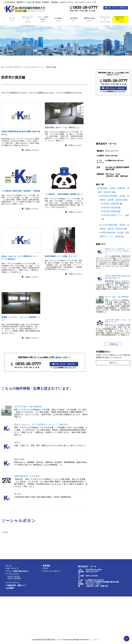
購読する (113, 363)
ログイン (97, 640)
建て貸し (18, 494)
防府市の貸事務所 (111, 204)
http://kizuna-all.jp (94, 569)
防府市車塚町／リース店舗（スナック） (61, 256)
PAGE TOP (127, 639)
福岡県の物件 (89, 19)
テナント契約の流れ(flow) (17, 571)
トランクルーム (105, 19)
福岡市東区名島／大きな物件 (27, 476)
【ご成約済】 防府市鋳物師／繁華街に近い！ (64, 194)
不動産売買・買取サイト (120, 19)
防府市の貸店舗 (110, 207)
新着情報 (47, 566)
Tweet (5, 532)
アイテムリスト (13, 574)
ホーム (12, 19)
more (113, 344)
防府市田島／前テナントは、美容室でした (62, 127)
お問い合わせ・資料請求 (117, 8)
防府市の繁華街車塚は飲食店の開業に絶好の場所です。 (118, 277)
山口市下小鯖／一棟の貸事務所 (28, 407)
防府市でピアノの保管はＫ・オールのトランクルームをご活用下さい (118, 251)
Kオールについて (27, 19)
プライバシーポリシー (52, 571)
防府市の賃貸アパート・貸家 (116, 215)
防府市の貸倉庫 (110, 211)
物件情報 (74, 19)
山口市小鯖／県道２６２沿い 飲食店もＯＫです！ (118, 321)
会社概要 (58, 19)
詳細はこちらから (32, 150)
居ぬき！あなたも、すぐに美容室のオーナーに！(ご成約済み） (42, 424)
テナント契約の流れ (43, 19)
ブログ (46, 568)
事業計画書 (19, 459)
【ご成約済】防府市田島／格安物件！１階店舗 (21, 191)
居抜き (17, 442)
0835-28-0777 (85, 8)
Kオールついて (13, 568)
